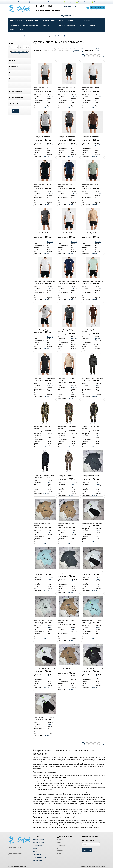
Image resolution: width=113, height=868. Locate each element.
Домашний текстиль (30, 25)
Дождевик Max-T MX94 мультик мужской (67, 428)
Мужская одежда (32, 21)
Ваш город (68, 2)
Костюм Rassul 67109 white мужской (93, 572)
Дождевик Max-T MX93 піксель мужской (43, 428)
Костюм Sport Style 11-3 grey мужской (42, 137)
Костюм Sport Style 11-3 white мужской (91, 88)
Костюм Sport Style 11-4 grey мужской (42, 88)
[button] (58, 2)
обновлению (78, 50)
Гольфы (70, 21)
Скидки (93, 25)
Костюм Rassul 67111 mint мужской (44, 572)
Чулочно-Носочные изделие (65, 25)
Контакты (51, 2)
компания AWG (101, 866)
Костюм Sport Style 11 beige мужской (66, 379)
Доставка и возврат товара (36, 2)
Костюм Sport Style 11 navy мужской (69, 281)
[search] (84, 20)
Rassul (98, 484)
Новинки (83, 25)
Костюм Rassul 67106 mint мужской (92, 621)
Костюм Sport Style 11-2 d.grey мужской (43, 234)
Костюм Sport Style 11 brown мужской (90, 331)
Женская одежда (16, 21)
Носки (61, 21)
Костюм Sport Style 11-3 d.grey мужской (67, 137)
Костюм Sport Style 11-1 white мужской (67, 234)
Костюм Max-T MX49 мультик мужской (91, 428)
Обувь (12, 30)
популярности (50, 50)
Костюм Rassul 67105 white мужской (45, 669)
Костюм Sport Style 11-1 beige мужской (91, 234)
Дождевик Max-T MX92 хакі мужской (93, 378)
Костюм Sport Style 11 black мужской (45, 378)
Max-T (98, 385)
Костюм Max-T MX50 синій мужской (44, 475)
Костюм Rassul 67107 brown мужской (66, 621)
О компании (22, 2)
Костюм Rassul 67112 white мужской (93, 524)
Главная (12, 2)
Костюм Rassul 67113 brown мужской (66, 525)
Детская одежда (49, 21)
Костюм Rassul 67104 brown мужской (66, 670)
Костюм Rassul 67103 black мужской (93, 669)
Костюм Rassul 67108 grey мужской (44, 621)
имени (60, 50)
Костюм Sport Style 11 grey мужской (44, 330)
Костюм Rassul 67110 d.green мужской (67, 573)
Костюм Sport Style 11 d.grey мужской (66, 331)
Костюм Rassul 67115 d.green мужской (91, 476)
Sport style (50, 97)
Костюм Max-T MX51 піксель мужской (66, 476)
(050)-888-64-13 (67, 16)
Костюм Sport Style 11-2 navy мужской (66, 185)
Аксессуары (14, 25)
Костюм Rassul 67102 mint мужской (44, 717)
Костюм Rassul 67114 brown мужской (42, 525)
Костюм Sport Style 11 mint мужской (92, 281)
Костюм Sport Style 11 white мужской (45, 281)
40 (98, 50)
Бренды (21, 30)
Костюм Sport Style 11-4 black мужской (67, 88)
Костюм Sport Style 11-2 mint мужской (90, 185)
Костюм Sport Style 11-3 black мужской (43, 185)
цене (68, 50)
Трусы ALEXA (46, 25)
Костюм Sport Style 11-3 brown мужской (91, 137)
